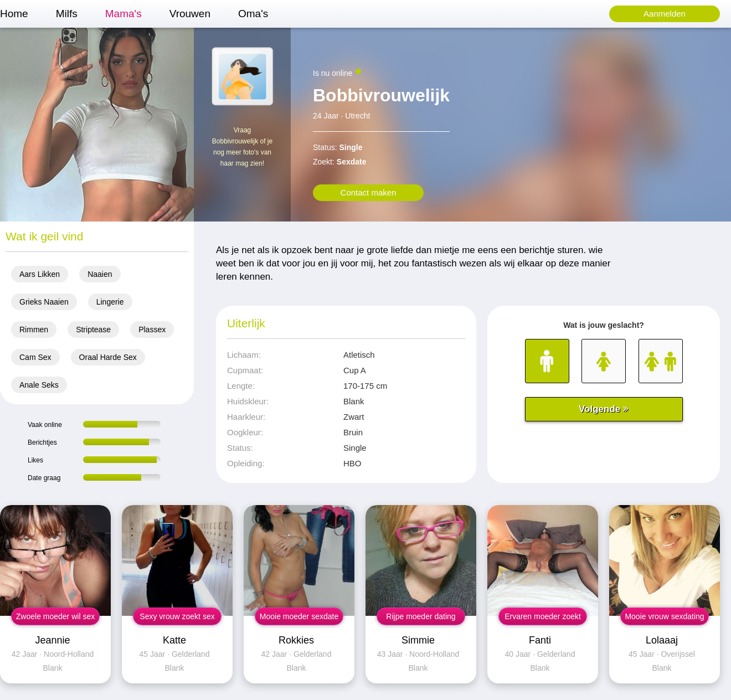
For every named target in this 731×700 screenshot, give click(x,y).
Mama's (123, 14)
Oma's (253, 14)
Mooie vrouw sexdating (664, 616)
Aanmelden (665, 14)
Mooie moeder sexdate (299, 616)
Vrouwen (190, 14)
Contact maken (369, 192)
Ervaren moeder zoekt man (543, 619)
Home (14, 14)
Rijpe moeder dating (421, 616)
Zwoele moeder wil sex (55, 616)
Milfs (67, 14)
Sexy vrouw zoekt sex (177, 616)
